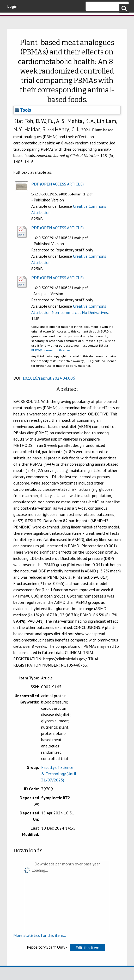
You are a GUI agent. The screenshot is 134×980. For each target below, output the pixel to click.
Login (12, 6)
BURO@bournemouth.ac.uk (51, 350)
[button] (87, 948)
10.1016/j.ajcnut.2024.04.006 (49, 378)
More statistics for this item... (40, 935)
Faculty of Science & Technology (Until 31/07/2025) (59, 774)
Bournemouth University (31, 22)
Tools (23, 110)
